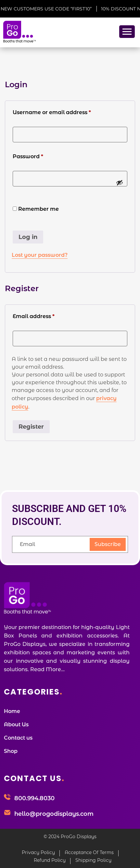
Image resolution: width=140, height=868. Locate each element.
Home (12, 711)
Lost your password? (40, 255)
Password (40, 156)
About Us (16, 725)
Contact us (18, 738)
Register (31, 427)
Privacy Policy (38, 852)
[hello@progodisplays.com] (7, 813)
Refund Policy (50, 860)
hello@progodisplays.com (54, 814)
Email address (46, 316)
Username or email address (64, 112)
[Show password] (120, 183)
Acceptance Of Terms (89, 852)
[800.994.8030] (7, 797)
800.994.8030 (34, 798)
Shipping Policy (93, 860)
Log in (28, 237)
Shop (11, 751)
